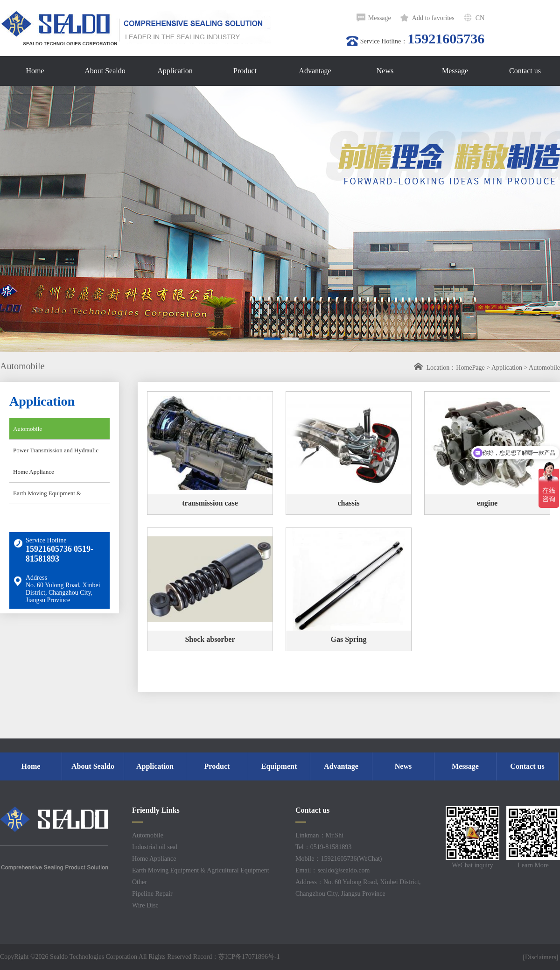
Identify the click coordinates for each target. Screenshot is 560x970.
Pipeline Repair (152, 894)
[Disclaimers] (541, 957)
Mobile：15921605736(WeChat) (339, 859)
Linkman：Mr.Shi (319, 835)
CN (480, 18)
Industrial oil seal (155, 847)
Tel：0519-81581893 (323, 847)
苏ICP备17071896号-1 (249, 957)
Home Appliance (34, 472)
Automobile (544, 368)
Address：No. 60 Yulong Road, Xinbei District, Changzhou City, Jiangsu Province (358, 888)
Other (140, 882)
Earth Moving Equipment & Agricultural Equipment (45, 497)
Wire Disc (145, 905)
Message (380, 18)
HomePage (470, 368)
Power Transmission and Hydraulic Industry (54, 454)
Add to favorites (433, 18)
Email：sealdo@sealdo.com (332, 870)
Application (507, 368)
